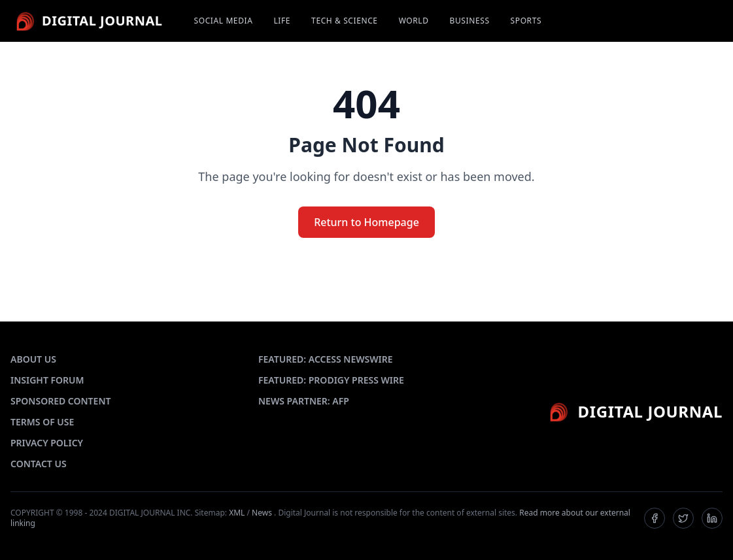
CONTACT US (39, 464)
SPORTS (526, 21)
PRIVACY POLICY (47, 443)
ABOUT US (33, 359)
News (262, 513)
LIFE (282, 21)
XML (237, 513)
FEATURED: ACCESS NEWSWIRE (326, 359)
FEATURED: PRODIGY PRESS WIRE (331, 380)
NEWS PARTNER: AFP (304, 401)
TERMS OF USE (42, 422)
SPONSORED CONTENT (60, 401)
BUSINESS (470, 21)
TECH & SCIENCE (345, 21)
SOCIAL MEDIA (224, 21)
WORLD (414, 21)
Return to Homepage (366, 222)
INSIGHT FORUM (47, 380)
